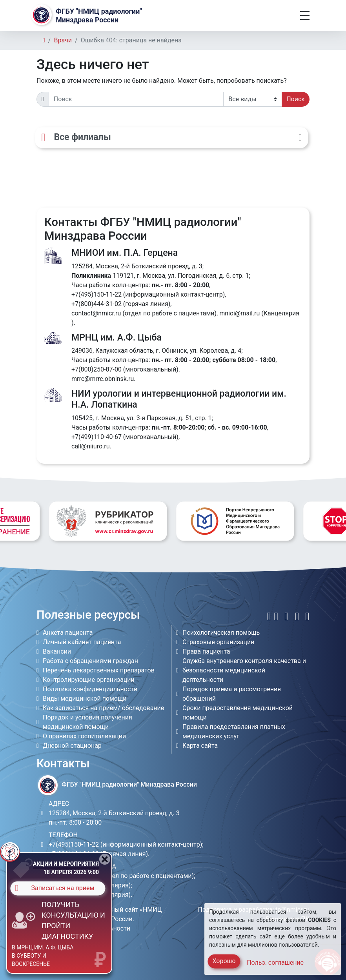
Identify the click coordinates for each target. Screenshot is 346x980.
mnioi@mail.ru (239, 313)
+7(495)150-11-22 (97, 294)
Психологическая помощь (221, 633)
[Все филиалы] (171, 138)
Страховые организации (219, 642)
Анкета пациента (68, 633)
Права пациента (206, 651)
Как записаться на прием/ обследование (103, 708)
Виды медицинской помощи (85, 699)
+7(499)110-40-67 (97, 437)
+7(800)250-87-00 (97, 369)
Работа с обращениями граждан (90, 661)
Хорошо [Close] (224, 961)
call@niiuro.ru (91, 446)
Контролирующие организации (89, 680)
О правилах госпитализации (84, 736)
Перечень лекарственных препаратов (99, 670)
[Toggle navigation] (305, 15)
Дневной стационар (72, 746)
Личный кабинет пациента (82, 642)
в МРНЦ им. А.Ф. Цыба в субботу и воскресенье (43, 956)
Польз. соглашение (275, 963)
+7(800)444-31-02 (97, 304)
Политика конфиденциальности (90, 689)
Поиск (296, 99)
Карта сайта (200, 746)
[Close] (105, 859)
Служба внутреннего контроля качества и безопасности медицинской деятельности (244, 670)
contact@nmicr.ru (96, 313)
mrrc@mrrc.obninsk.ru (103, 379)
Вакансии (57, 651)
